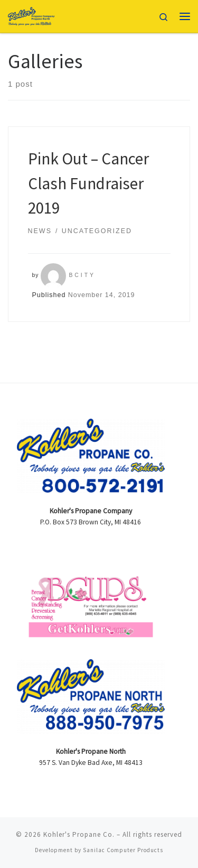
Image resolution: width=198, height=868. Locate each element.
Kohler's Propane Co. (79, 834)
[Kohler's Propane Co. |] (32, 15)
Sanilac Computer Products (123, 850)
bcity (82, 275)
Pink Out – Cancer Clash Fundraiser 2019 (88, 183)
